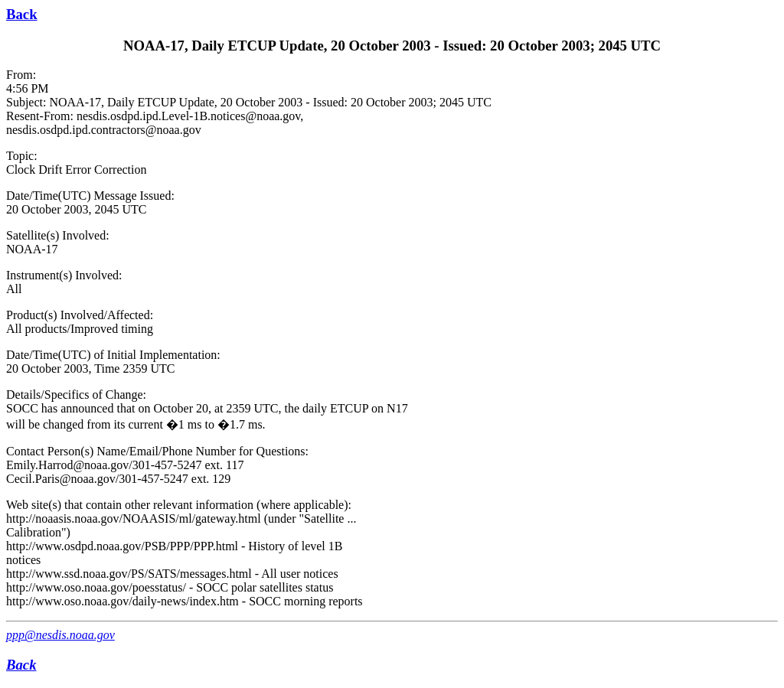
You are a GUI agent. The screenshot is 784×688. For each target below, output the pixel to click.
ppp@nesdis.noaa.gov (60, 635)
